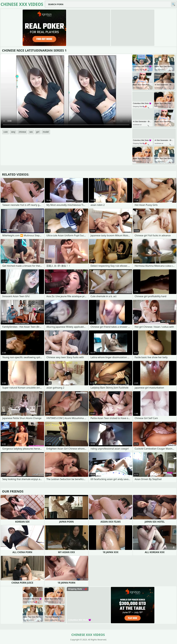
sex (31, 132)
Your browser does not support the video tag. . (66, 91)
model (46, 132)
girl (38, 132)
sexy (13, 132)
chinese (22, 132)
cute (6, 132)
